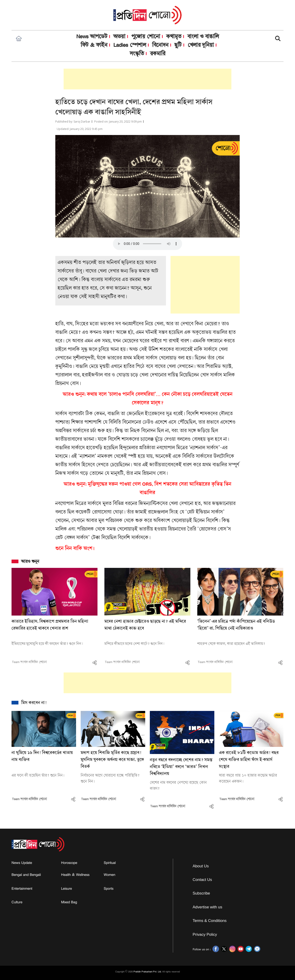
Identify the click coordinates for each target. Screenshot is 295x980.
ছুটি (178, 45)
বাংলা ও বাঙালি (203, 37)
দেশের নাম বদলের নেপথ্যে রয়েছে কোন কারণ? (178, 786)
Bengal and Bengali (26, 875)
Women (109, 875)
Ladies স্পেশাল (130, 45)
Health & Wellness (75, 875)
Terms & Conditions (210, 921)
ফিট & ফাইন (94, 45)
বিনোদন (160, 45)
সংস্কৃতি (137, 54)
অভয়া (119, 37)
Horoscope (69, 863)
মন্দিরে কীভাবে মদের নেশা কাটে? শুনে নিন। (134, 644)
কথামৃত (174, 37)
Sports (109, 889)
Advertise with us (208, 907)
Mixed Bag (69, 902)
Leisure (66, 889)
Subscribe (201, 893)
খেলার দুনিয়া (201, 45)
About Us (201, 866)
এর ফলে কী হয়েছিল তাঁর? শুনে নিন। (38, 776)
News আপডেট (92, 37)
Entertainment (22, 889)
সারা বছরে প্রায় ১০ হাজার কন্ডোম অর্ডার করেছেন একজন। (248, 779)
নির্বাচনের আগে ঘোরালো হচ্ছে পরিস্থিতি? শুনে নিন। (110, 779)
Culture (17, 902)
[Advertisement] (147, 79)
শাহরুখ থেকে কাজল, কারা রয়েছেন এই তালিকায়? (231, 644)
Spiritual (110, 863)
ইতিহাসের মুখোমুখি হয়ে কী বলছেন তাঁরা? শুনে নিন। (47, 644)
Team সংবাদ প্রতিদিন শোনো (29, 662)
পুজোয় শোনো (146, 37)
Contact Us (202, 880)
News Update (22, 863)
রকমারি (158, 53)
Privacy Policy (205, 935)
